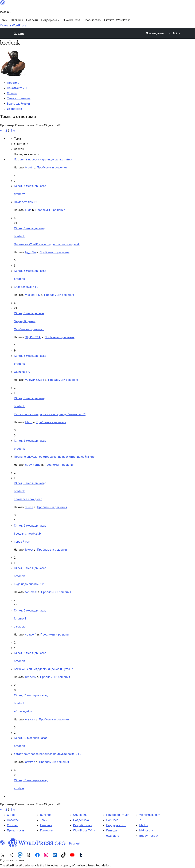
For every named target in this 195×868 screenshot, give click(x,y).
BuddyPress (149, 836)
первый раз (22, 542)
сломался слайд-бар (28, 499)
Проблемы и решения (52, 167)
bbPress (146, 830)
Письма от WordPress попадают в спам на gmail (47, 244)
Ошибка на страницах (29, 329)
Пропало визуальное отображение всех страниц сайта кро (54, 457)
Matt (144, 825)
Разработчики (83, 825)
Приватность (16, 830)
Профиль (13, 83)
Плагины (46, 825)
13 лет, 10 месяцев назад (31, 695)
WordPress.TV (84, 830)
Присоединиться (118, 815)
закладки (20, 626)
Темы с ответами (19, 98)
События (112, 820)
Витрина (46, 815)
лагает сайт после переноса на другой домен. (45, 754)
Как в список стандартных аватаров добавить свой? (50, 414)
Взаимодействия (18, 104)
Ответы (12, 93)
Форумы (19, 33)
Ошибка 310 (22, 372)
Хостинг (12, 825)
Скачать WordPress (13, 25)
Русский (75, 843)
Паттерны (47, 830)
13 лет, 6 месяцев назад (30, 186)
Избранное (14, 109)
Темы (44, 820)
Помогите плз (23, 202)
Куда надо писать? (27, 584)
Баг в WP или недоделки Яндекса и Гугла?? (43, 669)
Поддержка (81, 820)
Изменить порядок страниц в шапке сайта (43, 159)
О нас (11, 815)
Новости (13, 820)
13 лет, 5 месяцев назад (30, 313)
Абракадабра (23, 711)
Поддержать (116, 825)
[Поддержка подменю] (50, 20)
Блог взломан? (24, 287)
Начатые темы (17, 88)
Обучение (80, 815)
